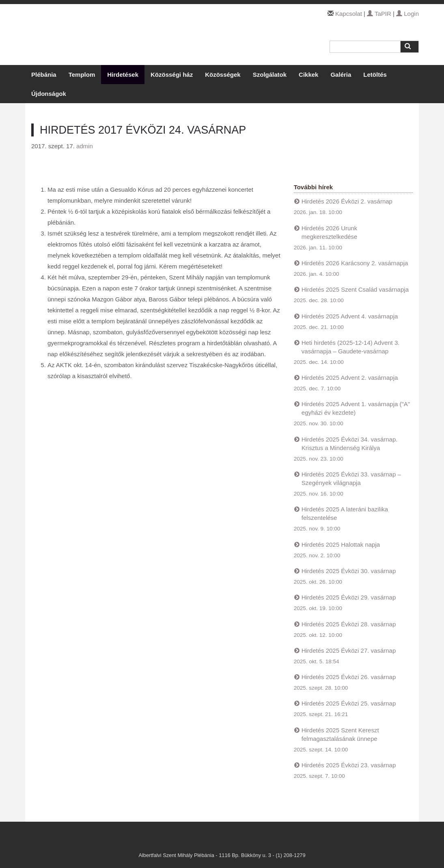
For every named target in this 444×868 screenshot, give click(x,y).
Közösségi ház (172, 75)
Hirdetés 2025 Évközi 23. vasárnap (349, 765)
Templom (82, 75)
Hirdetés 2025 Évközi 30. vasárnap (349, 571)
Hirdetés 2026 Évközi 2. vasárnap (347, 201)
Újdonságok (49, 94)
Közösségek (223, 75)
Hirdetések (123, 75)
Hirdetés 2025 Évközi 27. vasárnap (349, 650)
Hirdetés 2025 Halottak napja (341, 544)
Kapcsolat (349, 14)
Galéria (341, 75)
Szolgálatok (270, 75)
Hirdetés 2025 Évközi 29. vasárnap (349, 597)
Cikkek (308, 75)
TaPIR (379, 14)
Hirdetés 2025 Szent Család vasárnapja (355, 289)
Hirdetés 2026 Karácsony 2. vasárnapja (355, 263)
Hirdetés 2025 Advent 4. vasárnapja (350, 316)
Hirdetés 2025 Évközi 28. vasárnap (349, 624)
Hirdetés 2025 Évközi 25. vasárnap (349, 703)
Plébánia (44, 75)
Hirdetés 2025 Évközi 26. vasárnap (349, 677)
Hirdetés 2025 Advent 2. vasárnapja (350, 378)
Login (407, 14)
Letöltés (375, 75)
